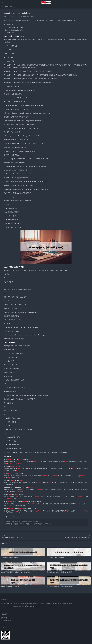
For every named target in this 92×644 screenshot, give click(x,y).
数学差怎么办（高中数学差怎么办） (13, 537)
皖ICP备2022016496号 (36, 606)
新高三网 (27, 606)
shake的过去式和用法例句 (15, 27)
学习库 (7, 7)
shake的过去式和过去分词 (15, 30)
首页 (2, 7)
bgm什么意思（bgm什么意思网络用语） (78, 537)
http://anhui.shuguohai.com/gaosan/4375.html (25, 522)
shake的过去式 (12, 33)
